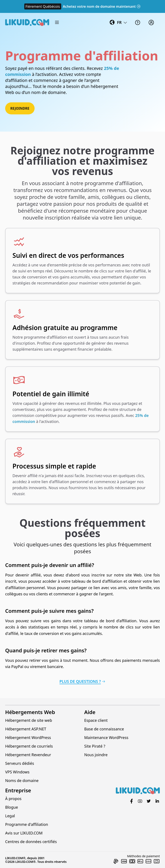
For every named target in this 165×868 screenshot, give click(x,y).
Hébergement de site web (29, 720)
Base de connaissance (104, 729)
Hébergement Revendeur (28, 755)
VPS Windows (17, 772)
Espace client (96, 720)
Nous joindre (96, 755)
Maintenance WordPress (106, 737)
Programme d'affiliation (27, 824)
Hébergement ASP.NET (26, 729)
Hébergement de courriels (29, 746)
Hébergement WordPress (28, 737)
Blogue (12, 807)
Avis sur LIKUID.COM (24, 833)
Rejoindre (20, 108)
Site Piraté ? (95, 746)
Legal (10, 816)
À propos (13, 799)
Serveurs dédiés (20, 763)
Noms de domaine (22, 780)
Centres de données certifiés (31, 842)
